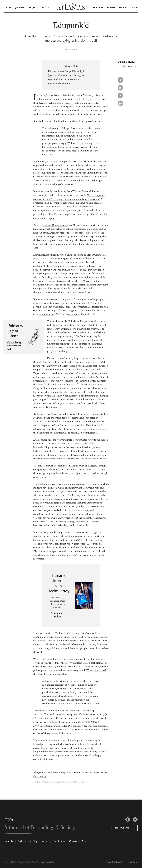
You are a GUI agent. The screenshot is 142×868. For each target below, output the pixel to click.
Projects (33, 8)
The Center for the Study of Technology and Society (34, 862)
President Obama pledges (55, 225)
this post (66, 555)
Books (45, 8)
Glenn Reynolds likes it (91, 311)
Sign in (134, 8)
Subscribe (98, 8)
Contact (73, 841)
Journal (20, 8)
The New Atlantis (119, 862)
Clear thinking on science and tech (14, 346)
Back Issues (23, 841)
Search (123, 8)
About (8, 8)
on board (73, 314)
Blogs (35, 841)
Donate (111, 8)
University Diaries (45, 285)
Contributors (59, 841)
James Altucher (47, 314)
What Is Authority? (96, 670)
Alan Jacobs (71, 49)
